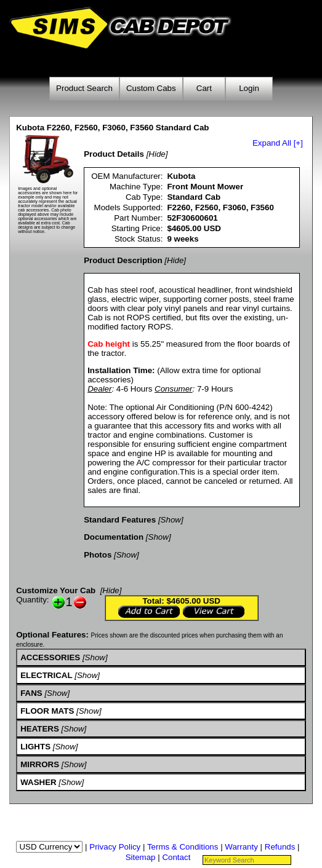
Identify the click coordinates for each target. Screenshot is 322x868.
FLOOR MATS (47, 711)
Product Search (84, 88)
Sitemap (141, 857)
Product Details (114, 154)
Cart (204, 88)
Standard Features (120, 520)
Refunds (280, 847)
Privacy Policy (115, 847)
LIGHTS (35, 747)
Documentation (114, 537)
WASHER (38, 782)
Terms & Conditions (183, 847)
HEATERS (40, 729)
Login (249, 88)
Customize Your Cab (56, 590)
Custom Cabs (151, 88)
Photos (98, 555)
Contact (176, 857)
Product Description (123, 260)
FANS (31, 693)
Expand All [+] (278, 143)
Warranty (241, 847)
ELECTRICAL (46, 675)
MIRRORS (40, 764)
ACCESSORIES (50, 657)
